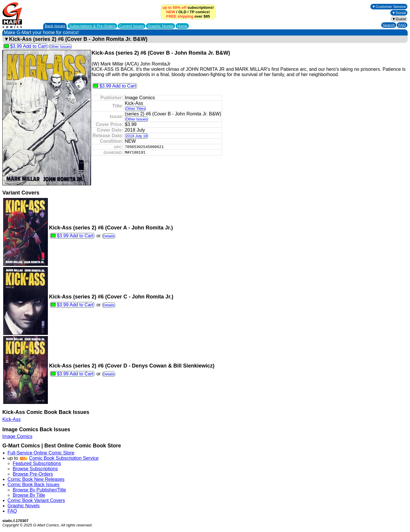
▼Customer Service (389, 7)
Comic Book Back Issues (34, 485)
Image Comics (17, 436)
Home (182, 26)
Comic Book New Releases (36, 479)
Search (389, 25)
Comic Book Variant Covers (36, 500)
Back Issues (55, 26)
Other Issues (60, 47)
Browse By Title (29, 495)
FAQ (402, 25)
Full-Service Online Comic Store (41, 453)
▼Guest (399, 19)
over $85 (188, 16)
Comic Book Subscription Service (64, 458)
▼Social (399, 13)
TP (192, 12)
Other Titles (135, 109)
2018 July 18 (137, 136)
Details (109, 236)
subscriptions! (188, 7)
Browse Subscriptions (35, 469)
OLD (182, 12)
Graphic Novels (161, 26)
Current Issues (132, 26)
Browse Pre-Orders (33, 474)
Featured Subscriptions (37, 463)
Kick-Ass (11, 419)
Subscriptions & (92, 26)
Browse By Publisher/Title (39, 490)
